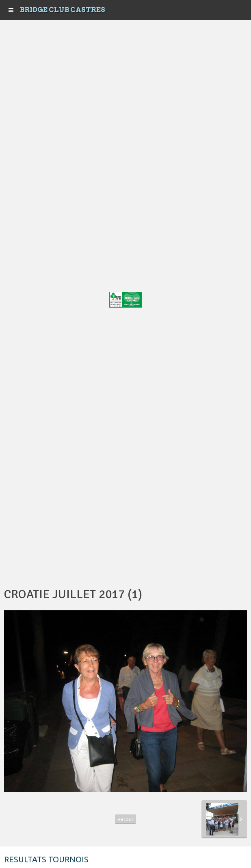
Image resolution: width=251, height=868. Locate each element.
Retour (125, 819)
